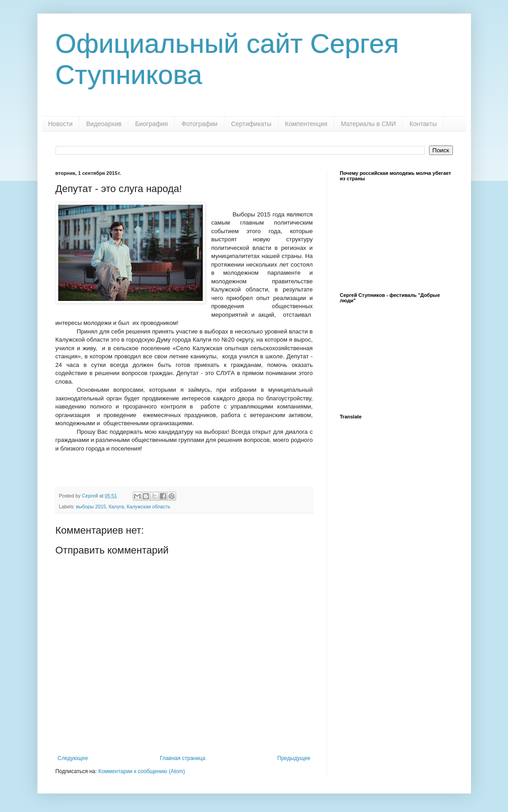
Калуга (117, 507)
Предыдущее (294, 758)
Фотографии (200, 124)
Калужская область (149, 507)
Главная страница (183, 758)
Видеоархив (104, 124)
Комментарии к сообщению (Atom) (142, 771)
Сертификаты (251, 124)
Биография (151, 124)
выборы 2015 (91, 507)
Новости (61, 124)
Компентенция (306, 124)
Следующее (73, 758)
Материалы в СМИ (368, 124)
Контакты (423, 124)
